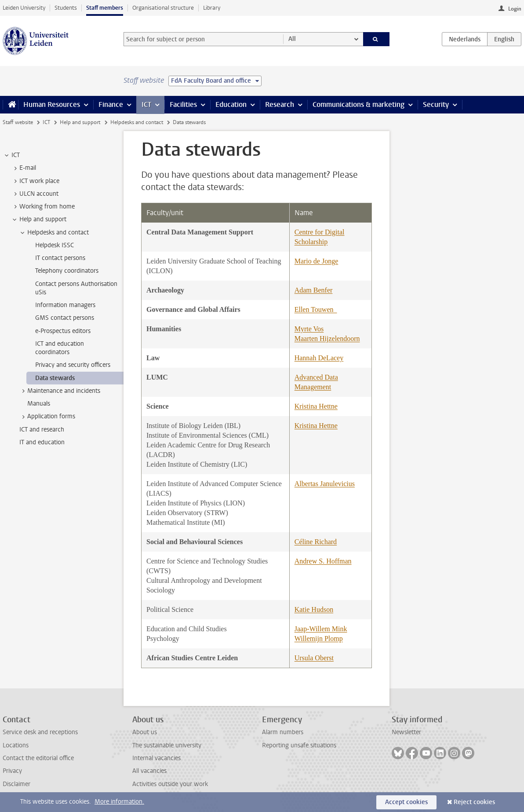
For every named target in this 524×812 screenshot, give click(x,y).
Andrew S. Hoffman (323, 561)
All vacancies (149, 771)
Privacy (12, 771)
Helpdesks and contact (137, 122)
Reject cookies (474, 802)
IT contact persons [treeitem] (60, 258)
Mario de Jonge (317, 261)
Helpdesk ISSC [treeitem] (55, 245)
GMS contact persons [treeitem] (65, 318)
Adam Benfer (314, 290)
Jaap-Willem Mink (321, 629)
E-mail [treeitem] (24, 168)
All (292, 39)
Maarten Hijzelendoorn (327, 338)
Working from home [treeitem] (43, 207)
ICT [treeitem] (11, 155)
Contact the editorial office (38, 758)
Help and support (80, 122)
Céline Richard (316, 542)
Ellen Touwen (316, 309)
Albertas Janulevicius (325, 484)
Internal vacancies (156, 758)
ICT (146, 104)
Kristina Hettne (316, 406)
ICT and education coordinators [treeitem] (60, 348)
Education (231, 104)
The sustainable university (167, 745)
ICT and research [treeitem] (42, 430)
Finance (111, 104)
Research (280, 104)
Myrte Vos (309, 329)
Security (436, 104)
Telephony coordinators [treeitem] (67, 271)
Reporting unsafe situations (299, 745)
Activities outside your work (170, 784)
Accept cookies (406, 802)
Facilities (183, 104)
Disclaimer (16, 784)
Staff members (105, 8)
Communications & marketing (358, 104)
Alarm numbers (283, 732)
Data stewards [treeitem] (55, 378)
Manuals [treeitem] (39, 404)
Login (515, 9)
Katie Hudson (314, 609)
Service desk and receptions (40, 732)
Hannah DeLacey (319, 358)
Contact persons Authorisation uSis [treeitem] (76, 288)
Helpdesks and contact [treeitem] (54, 233)
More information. (119, 802)
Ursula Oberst (314, 658)
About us (145, 732)
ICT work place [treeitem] (35, 181)
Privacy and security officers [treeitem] (73, 365)
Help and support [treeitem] (39, 219)
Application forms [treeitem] (47, 417)
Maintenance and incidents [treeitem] (60, 391)
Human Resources (52, 104)
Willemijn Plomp (319, 638)
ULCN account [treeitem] (35, 194)
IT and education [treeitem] (42, 442)
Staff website (18, 122)
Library (212, 8)
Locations (16, 745)
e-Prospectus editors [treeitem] (63, 331)
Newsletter (406, 732)
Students (66, 8)
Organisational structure (163, 8)
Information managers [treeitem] (65, 305)
